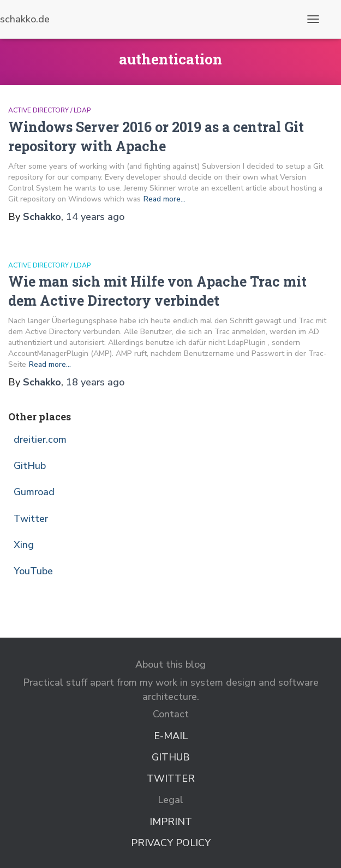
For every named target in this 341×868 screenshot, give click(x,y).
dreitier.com (40, 439)
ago (95, 217)
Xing (24, 545)
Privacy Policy (171, 843)
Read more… (164, 199)
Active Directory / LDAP (49, 110)
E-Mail (171, 736)
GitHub (30, 466)
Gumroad (34, 492)
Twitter (31, 519)
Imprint (171, 822)
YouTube (33, 571)
